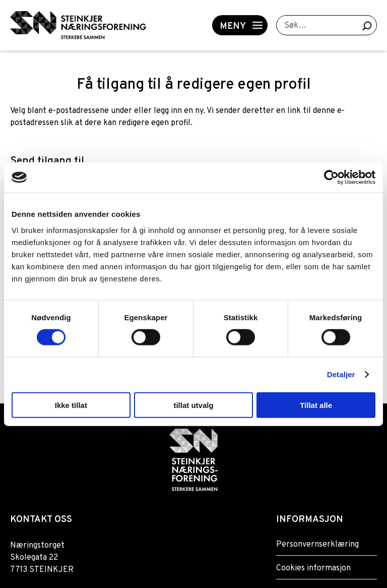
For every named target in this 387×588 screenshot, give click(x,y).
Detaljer (341, 374)
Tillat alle (316, 405)
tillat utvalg (193, 405)
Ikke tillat (71, 405)
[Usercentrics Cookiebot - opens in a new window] (331, 178)
